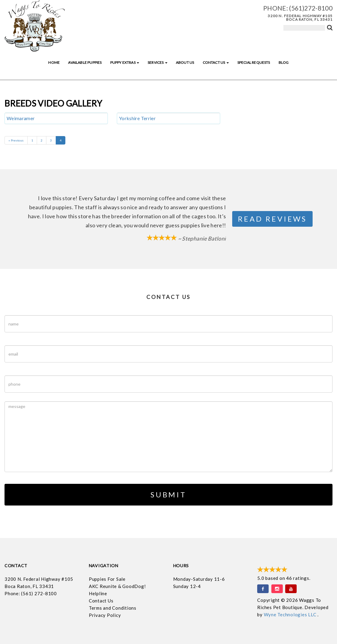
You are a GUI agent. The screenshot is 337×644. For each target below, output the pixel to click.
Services (158, 62)
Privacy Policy (105, 615)
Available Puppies (85, 62)
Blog (284, 62)
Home (54, 62)
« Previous (16, 140)
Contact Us (216, 62)
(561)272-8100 (311, 8)
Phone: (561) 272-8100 (31, 593)
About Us (185, 62)
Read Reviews (272, 219)
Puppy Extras (125, 62)
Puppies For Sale (107, 579)
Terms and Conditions (113, 608)
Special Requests (254, 62)
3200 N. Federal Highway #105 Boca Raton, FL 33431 (300, 18)
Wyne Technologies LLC (291, 614)
